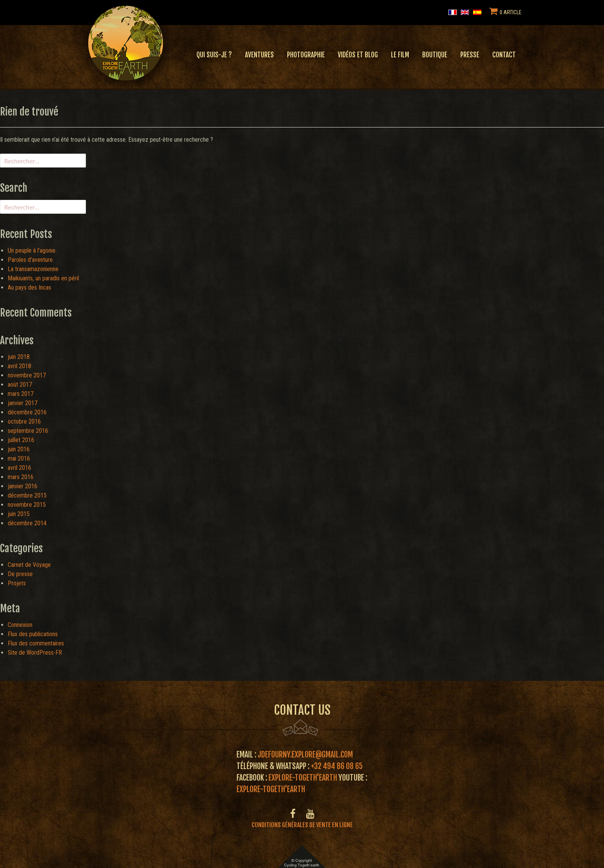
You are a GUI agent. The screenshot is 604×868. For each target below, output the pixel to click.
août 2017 (20, 385)
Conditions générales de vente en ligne (302, 825)
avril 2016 (19, 468)
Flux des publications (33, 634)
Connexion (20, 625)
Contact (504, 55)
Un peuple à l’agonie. (32, 251)
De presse (20, 574)
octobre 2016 (24, 421)
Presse (470, 55)
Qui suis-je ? (214, 55)
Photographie (306, 55)
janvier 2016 (23, 486)
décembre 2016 (27, 412)
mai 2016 (19, 458)
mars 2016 (21, 477)
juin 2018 (19, 357)
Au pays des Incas (29, 287)
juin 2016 (19, 449)
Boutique (435, 55)
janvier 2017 (23, 403)
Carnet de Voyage (29, 565)
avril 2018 (19, 366)
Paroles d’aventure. (31, 260)
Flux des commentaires (36, 643)
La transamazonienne (33, 269)
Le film (400, 55)
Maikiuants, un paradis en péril (43, 278)
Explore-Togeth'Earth (303, 778)
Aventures (259, 55)
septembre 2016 (28, 431)
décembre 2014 (27, 523)
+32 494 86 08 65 (337, 766)
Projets (17, 583)
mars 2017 (21, 394)
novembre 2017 (27, 375)
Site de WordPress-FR (35, 653)
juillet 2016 (21, 440)
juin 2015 (19, 514)
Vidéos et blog (358, 55)
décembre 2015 (27, 495)
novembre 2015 (27, 505)
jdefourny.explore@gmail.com (305, 755)
